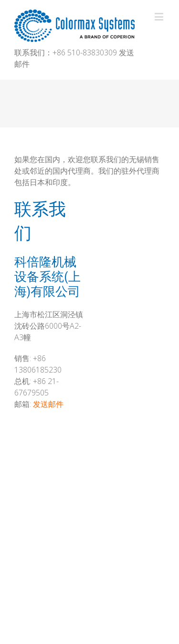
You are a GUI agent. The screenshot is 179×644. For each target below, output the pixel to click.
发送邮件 (48, 404)
